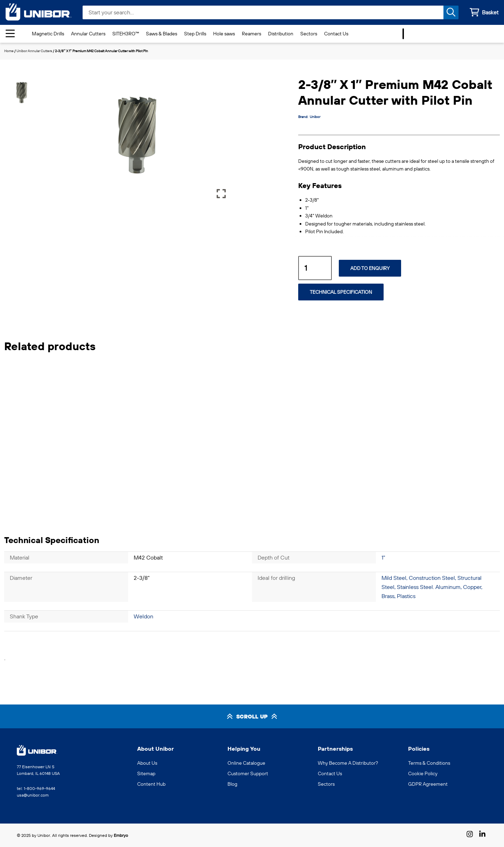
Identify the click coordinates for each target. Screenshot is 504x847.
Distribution (281, 34)
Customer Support (248, 773)
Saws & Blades (162, 34)
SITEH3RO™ (126, 34)
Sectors (309, 34)
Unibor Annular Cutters (34, 51)
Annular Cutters (88, 34)
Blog (232, 784)
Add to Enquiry (370, 268)
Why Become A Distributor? (348, 763)
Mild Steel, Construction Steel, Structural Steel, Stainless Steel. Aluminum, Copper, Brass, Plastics (432, 587)
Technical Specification (341, 292)
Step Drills (195, 34)
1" (383, 557)
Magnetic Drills (48, 34)
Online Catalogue (246, 763)
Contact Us (336, 34)
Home (9, 51)
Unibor (315, 117)
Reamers (251, 34)
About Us (147, 763)
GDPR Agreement (428, 784)
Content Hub (151, 784)
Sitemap (146, 773)
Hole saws (224, 34)
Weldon (143, 616)
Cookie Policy (423, 773)
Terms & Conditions (429, 763)
